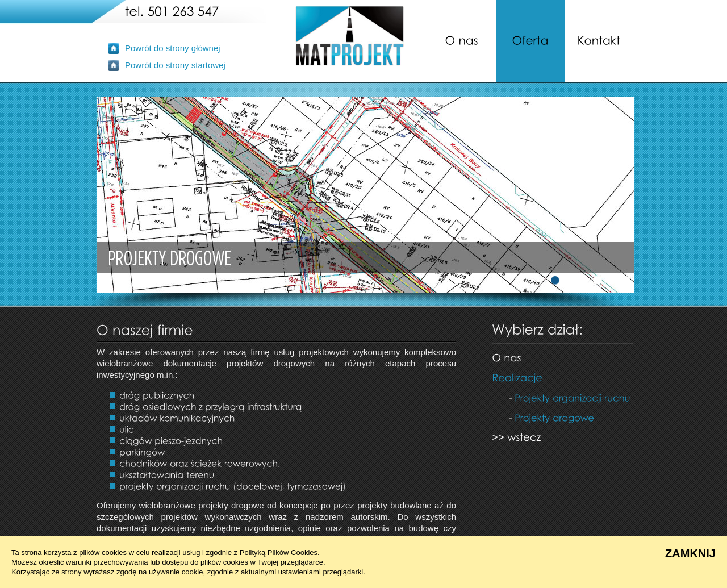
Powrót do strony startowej (175, 65)
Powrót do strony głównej (173, 48)
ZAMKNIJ (690, 553)
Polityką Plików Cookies (279, 552)
